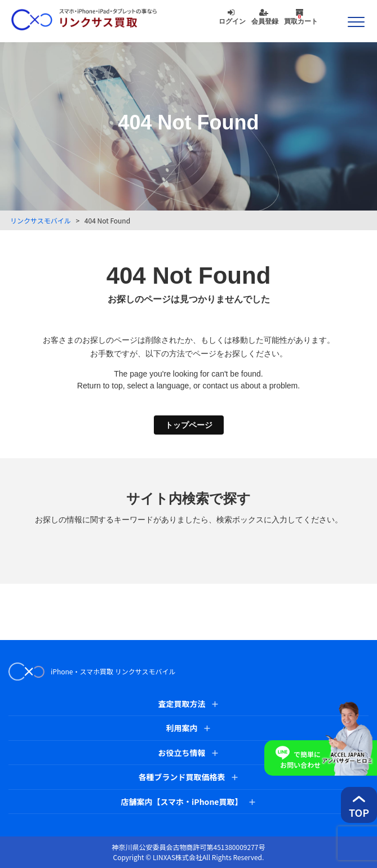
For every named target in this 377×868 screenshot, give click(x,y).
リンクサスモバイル (41, 220)
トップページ (189, 425)
